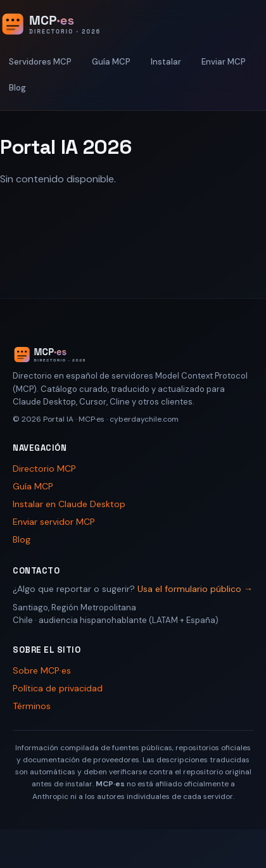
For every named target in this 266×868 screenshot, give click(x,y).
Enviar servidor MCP (54, 522)
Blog (17, 88)
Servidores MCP (40, 62)
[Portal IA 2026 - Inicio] (64, 24)
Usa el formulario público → (195, 589)
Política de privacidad (58, 688)
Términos (32, 706)
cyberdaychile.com (144, 419)
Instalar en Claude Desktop (69, 504)
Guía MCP (111, 62)
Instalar (166, 62)
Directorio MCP (44, 469)
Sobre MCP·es (42, 670)
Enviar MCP (224, 62)
